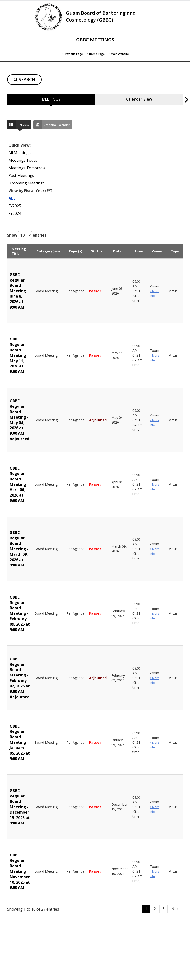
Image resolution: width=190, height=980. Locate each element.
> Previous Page (72, 54)
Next (176, 909)
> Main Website (119, 54)
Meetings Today (23, 160)
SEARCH (24, 79)
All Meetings (20, 153)
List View (18, 125)
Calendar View (139, 99)
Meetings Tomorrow (27, 168)
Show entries (27, 235)
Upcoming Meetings (27, 183)
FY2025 (15, 206)
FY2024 (15, 213)
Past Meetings (21, 175)
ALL (12, 198)
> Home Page (96, 54)
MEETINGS (51, 99)
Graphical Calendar (52, 125)
